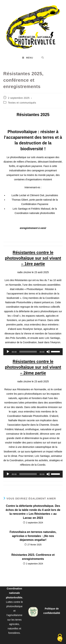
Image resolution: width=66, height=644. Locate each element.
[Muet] (48, 352)
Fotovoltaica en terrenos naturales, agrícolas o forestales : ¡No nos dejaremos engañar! (33, 536)
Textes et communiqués (22, 103)
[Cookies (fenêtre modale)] (60, 638)
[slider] (28, 352)
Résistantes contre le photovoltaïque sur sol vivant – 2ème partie (33, 367)
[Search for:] (43, 58)
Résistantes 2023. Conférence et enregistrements (33, 557)
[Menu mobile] (28, 58)
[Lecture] (8, 352)
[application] (33, 352)
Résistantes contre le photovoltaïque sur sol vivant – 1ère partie (33, 258)
